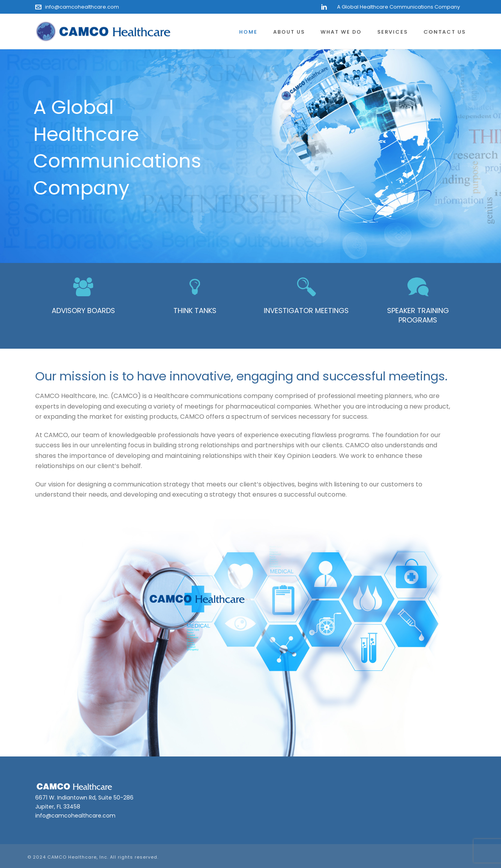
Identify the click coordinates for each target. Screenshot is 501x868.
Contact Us (445, 32)
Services (393, 32)
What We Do (341, 32)
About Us (289, 32)
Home (248, 32)
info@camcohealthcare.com (82, 7)
